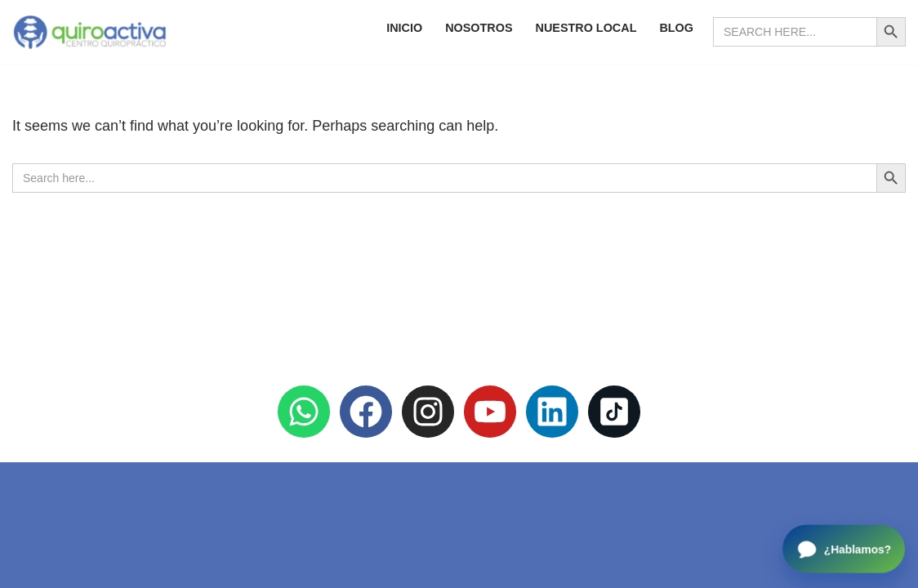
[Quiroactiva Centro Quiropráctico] (90, 32)
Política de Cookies (459, 494)
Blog (676, 28)
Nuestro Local (586, 28)
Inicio (404, 28)
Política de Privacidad (459, 525)
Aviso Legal (459, 556)
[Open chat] (844, 548)
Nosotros (479, 28)
